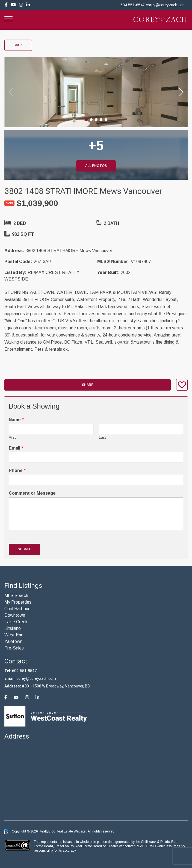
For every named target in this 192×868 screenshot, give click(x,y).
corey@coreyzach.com (166, 5)
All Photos (96, 166)
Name (16, 420)
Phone (17, 470)
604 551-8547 (133, 5)
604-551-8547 (24, 671)
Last (102, 437)
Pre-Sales (14, 648)
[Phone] (96, 480)
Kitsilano (13, 628)
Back (18, 45)
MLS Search (16, 596)
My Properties (18, 602)
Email (16, 448)
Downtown (15, 615)
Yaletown (13, 641)
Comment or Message (32, 493)
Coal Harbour (17, 609)
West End (14, 635)
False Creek (16, 622)
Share (88, 385)
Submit (24, 549)
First (12, 437)
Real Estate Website (71, 831)
